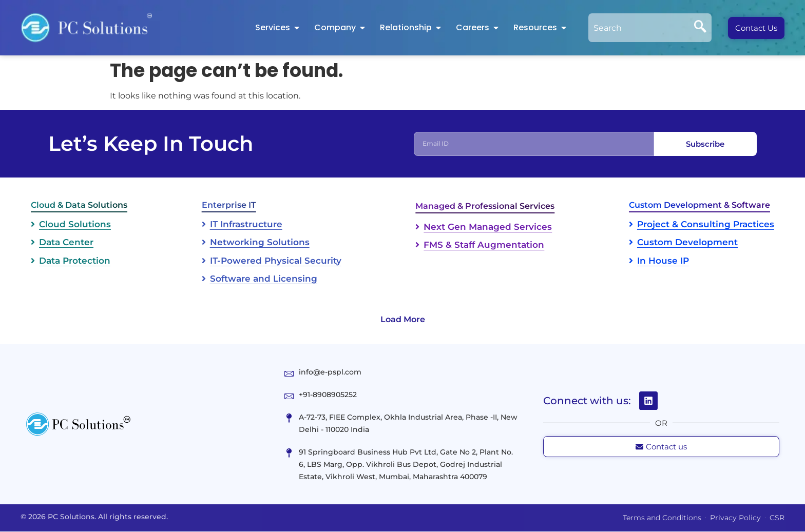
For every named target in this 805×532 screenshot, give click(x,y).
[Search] (700, 28)
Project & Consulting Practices (706, 225)
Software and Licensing (264, 279)
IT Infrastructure (246, 225)
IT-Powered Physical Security (276, 261)
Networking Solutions (260, 243)
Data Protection (75, 261)
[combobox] (639, 28)
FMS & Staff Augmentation (484, 245)
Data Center (66, 243)
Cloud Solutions (75, 225)
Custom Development (687, 243)
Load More (403, 320)
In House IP (663, 261)
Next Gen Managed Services (488, 227)
